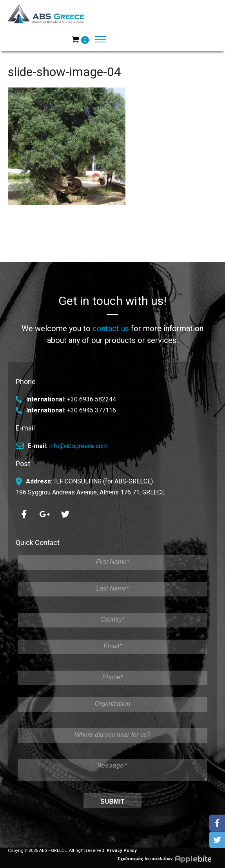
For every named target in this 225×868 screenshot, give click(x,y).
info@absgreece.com (78, 443)
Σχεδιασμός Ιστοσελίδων (167, 859)
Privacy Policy (122, 851)
